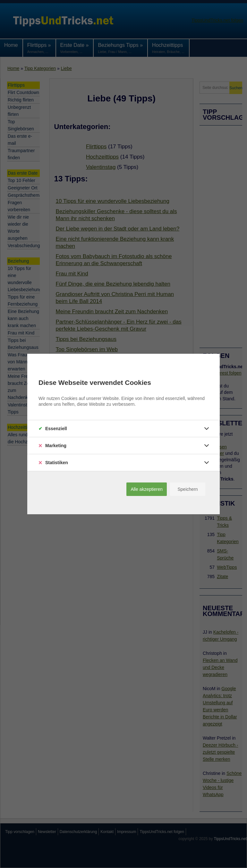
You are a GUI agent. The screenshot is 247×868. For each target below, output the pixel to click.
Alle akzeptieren (147, 489)
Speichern (187, 489)
